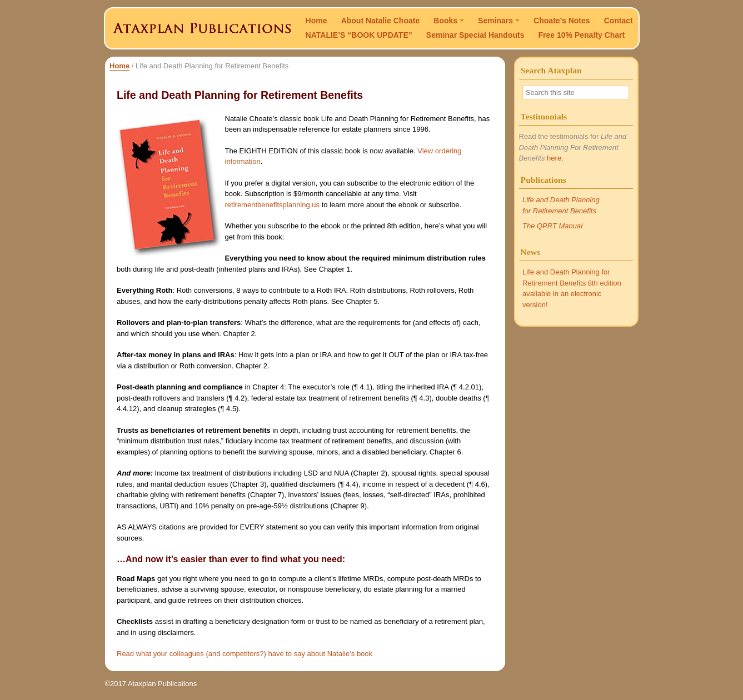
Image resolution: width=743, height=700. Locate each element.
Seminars (499, 21)
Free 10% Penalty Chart (582, 35)
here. (555, 158)
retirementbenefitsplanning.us (273, 205)
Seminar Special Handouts (475, 35)
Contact (619, 21)
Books (449, 21)
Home (316, 21)
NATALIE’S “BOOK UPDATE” (359, 35)
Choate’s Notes (562, 21)
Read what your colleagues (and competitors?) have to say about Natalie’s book (245, 654)
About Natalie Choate (381, 21)
